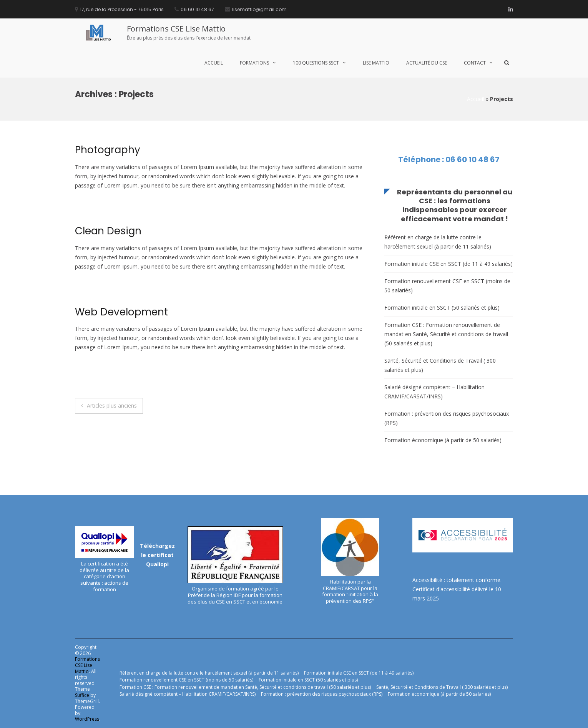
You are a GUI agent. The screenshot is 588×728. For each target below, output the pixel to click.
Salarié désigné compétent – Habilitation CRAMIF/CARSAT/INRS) (434, 392)
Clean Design (108, 231)
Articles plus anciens (112, 405)
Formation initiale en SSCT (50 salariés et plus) (442, 308)
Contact (475, 63)
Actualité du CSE (427, 63)
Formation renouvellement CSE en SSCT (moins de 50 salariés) (447, 286)
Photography (108, 150)
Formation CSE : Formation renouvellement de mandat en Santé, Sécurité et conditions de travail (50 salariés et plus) (446, 334)
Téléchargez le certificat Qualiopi (157, 555)
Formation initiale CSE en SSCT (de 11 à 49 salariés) (448, 264)
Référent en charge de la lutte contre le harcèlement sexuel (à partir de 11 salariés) (438, 242)
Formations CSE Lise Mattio (176, 29)
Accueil (214, 63)
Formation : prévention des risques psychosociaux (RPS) (447, 418)
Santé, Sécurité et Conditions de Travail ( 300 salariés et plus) (440, 365)
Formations (254, 63)
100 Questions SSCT (316, 63)
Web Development (121, 312)
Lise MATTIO (376, 63)
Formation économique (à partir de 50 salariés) (443, 440)
